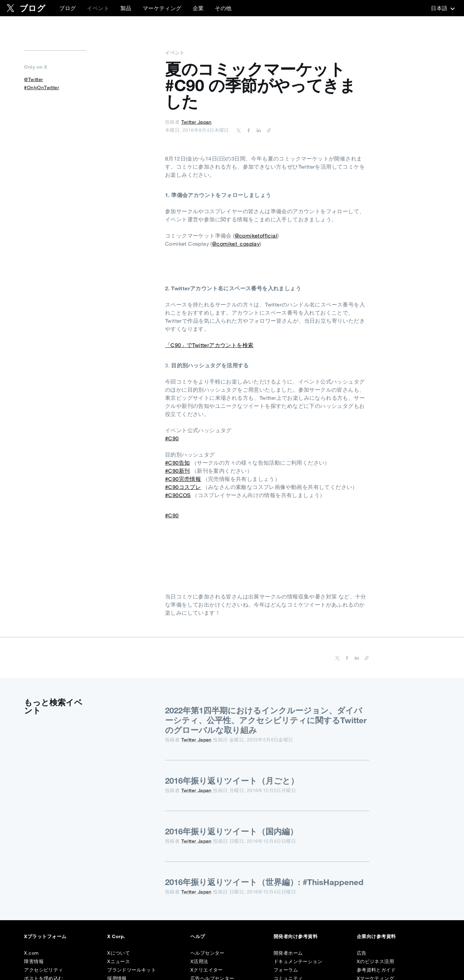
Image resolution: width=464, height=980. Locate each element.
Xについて (119, 953)
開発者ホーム (288, 953)
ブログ (67, 8)
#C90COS (178, 495)
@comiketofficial (256, 236)
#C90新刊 (177, 471)
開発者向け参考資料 (296, 936)
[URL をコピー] (267, 130)
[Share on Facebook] (248, 130)
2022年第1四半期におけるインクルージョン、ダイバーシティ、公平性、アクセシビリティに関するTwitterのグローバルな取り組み (266, 720)
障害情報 (34, 961)
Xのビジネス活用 (375, 961)
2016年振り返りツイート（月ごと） (232, 781)
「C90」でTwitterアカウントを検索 (209, 345)
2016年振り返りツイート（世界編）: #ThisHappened (264, 882)
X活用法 (199, 961)
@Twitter (33, 79)
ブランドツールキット (132, 970)
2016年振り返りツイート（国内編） (231, 831)
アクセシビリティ (43, 970)
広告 (362, 953)
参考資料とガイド (376, 970)
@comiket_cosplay (236, 244)
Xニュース (119, 961)
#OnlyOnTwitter (42, 88)
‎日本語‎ (442, 8)
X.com (31, 953)
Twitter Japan (196, 122)
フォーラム (286, 970)
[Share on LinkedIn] (258, 130)
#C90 (172, 438)
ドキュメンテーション (298, 961)
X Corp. (116, 936)
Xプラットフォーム (45, 936)
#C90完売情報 (183, 479)
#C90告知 (177, 463)
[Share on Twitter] (239, 130)
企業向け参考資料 (376, 936)
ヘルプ (198, 936)
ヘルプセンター (207, 953)
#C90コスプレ (183, 487)
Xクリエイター (207, 970)
